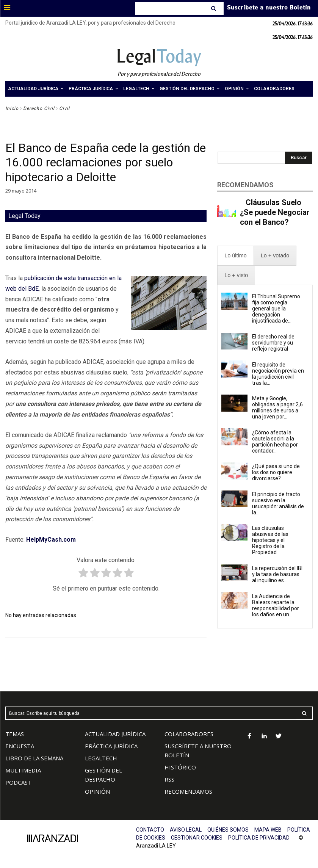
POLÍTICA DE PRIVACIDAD (259, 838)
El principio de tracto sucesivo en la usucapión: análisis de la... (278, 503)
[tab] (235, 256)
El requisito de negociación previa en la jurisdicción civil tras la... (278, 374)
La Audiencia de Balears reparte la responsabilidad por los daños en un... (276, 605)
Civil (64, 108)
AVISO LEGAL (186, 830)
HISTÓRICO (180, 767)
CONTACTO (150, 830)
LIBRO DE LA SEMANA (34, 758)
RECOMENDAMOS (188, 791)
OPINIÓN (97, 791)
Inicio (12, 108)
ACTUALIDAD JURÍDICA (115, 734)
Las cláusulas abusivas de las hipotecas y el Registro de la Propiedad (270, 540)
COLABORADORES (189, 734)
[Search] (214, 8)
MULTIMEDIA (23, 770)
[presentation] (235, 256)
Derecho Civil (39, 108)
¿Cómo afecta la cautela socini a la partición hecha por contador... (275, 442)
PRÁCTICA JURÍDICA (111, 746)
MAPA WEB (268, 830)
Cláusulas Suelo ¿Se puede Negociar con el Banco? (275, 212)
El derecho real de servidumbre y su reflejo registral (273, 343)
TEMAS (15, 734)
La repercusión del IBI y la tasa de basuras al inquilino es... (277, 574)
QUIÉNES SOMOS (228, 830)
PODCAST (18, 782)
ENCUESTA (20, 746)
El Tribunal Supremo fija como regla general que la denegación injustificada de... (276, 309)
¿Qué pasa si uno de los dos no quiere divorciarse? (276, 472)
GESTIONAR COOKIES (197, 838)
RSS (169, 779)
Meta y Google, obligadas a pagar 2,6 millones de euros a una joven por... (277, 407)
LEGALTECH (101, 758)
